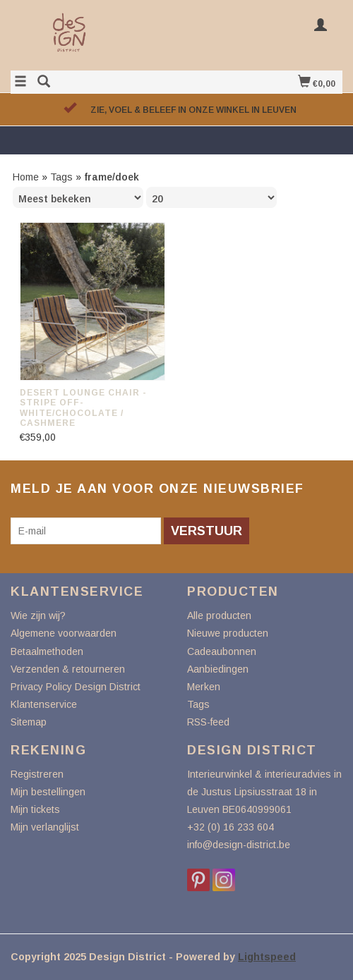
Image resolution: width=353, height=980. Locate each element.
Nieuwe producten (228, 633)
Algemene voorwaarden (64, 633)
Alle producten (219, 615)
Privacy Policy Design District (76, 687)
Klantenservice (44, 704)
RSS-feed (208, 722)
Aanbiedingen (218, 669)
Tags (61, 177)
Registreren (37, 774)
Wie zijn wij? (38, 615)
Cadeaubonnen (222, 651)
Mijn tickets (35, 809)
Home (26, 177)
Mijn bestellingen (48, 792)
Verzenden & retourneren (68, 669)
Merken (204, 687)
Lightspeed (267, 957)
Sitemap (29, 722)
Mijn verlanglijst (45, 827)
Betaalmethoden (47, 651)
